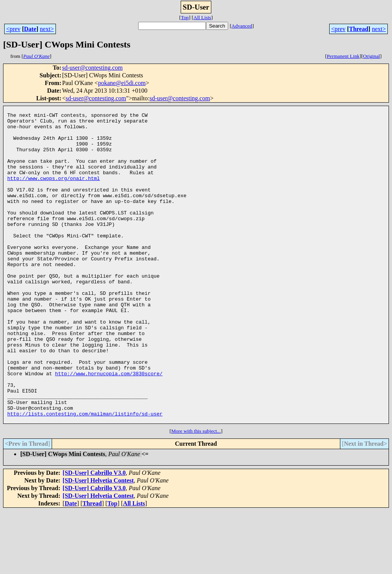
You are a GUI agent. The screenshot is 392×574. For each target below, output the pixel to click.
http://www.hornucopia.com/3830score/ (109, 427)
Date (30, 29)
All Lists (202, 17)
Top (185, 17)
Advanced (242, 26)
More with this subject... (196, 494)
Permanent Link (343, 56)
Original (371, 56)
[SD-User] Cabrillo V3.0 (94, 536)
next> (47, 29)
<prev (13, 29)
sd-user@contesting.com (92, 68)
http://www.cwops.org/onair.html (54, 193)
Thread (359, 29)
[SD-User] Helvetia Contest (98, 544)
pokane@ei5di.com (122, 83)
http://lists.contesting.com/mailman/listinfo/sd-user (85, 476)
